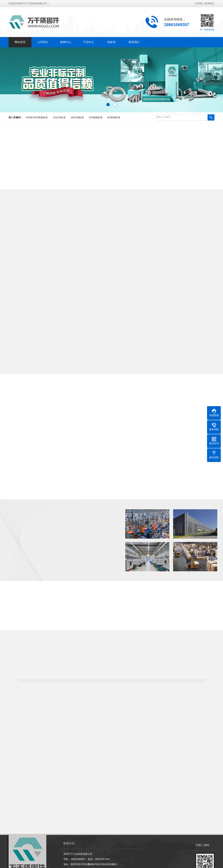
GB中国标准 (77, 118)
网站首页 (20, 42)
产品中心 (89, 42)
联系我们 (210, 3)
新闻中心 (66, 42)
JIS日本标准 (59, 118)
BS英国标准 (114, 118)
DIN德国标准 (96, 118)
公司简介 (199, 3)
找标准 (111, 42)
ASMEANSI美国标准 (37, 118)
